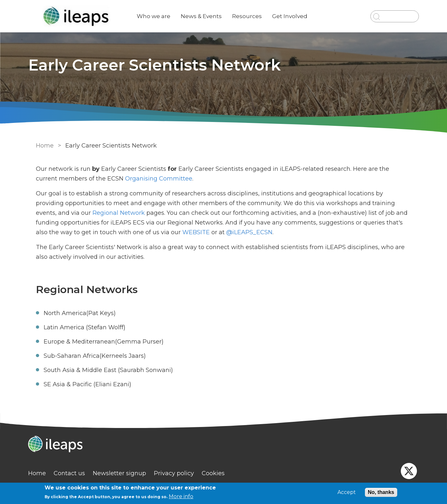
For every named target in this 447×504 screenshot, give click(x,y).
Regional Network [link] (73, 213)
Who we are (160, 16)
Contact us (76, 473)
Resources (253, 16)
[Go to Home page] (84, 16)
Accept (347, 492)
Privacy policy (180, 473)
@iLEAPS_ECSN (223, 232)
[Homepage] (224, 445)
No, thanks (381, 492)
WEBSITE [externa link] (171, 232)
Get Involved (296, 16)
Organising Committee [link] (134, 179)
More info (181, 496)
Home (43, 146)
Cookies (220, 473)
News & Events (208, 16)
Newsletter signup (126, 473)
